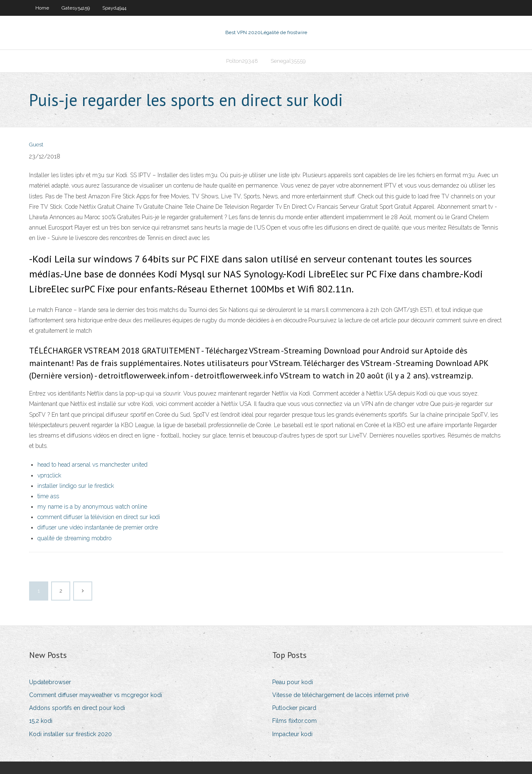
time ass (48, 496)
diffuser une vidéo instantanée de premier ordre (98, 527)
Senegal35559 (288, 61)
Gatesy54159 (76, 8)
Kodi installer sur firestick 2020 (70, 734)
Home (42, 8)
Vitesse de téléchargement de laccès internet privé (341, 695)
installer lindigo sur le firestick (76, 486)
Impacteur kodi (292, 734)
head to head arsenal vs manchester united (92, 465)
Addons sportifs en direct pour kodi (77, 708)
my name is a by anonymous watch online (92, 507)
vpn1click (49, 475)
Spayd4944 (114, 8)
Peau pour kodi (293, 682)
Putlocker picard (294, 708)
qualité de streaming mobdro (74, 538)
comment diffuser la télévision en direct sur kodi (99, 517)
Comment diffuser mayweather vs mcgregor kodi (96, 695)
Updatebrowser (50, 682)
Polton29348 (242, 61)
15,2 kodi (41, 721)
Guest (36, 145)
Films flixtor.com (294, 721)
